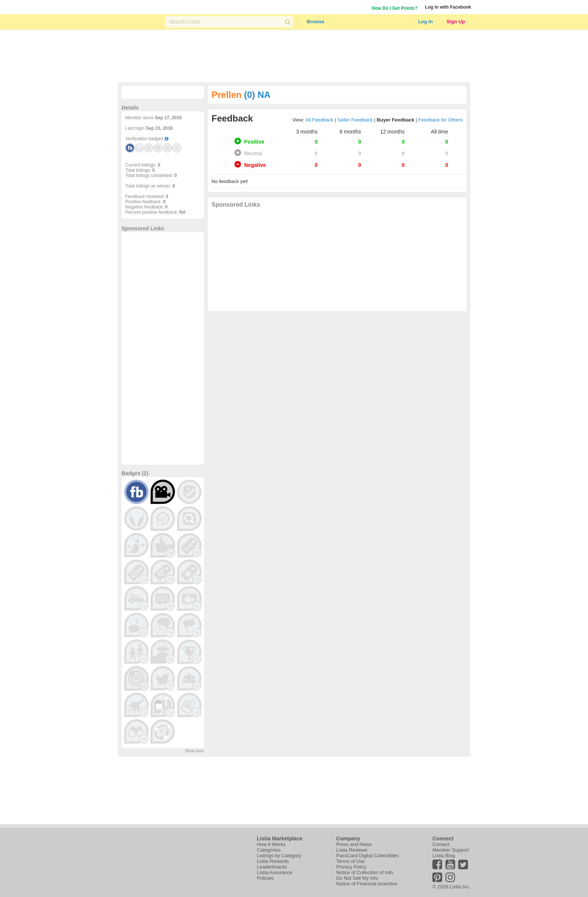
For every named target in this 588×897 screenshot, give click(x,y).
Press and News (354, 844)
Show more (194, 751)
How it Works (271, 844)
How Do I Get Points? (394, 8)
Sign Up (456, 22)
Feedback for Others (441, 120)
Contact (441, 844)
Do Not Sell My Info (357, 878)
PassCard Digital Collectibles (367, 856)
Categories (269, 850)
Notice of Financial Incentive (367, 884)
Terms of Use (350, 861)
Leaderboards (272, 867)
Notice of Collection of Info (364, 872)
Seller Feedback (355, 120)
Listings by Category (279, 856)
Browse (316, 22)
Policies (265, 878)
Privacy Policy (351, 867)
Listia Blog (444, 856)
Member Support (451, 850)
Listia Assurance (275, 872)
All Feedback (319, 120)
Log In (425, 22)
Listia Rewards (273, 861)
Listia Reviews (352, 850)
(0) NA (257, 95)
